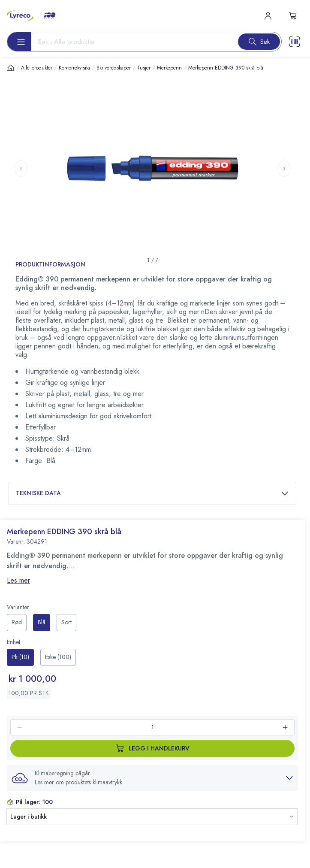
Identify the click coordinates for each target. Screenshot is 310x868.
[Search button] (259, 42)
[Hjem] (11, 68)
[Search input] (131, 42)
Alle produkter (37, 68)
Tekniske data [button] (152, 493)
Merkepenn (169, 68)
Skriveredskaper (114, 68)
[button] (152, 778)
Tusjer (144, 68)
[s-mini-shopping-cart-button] (293, 16)
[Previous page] (21, 168)
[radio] (17, 623)
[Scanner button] (295, 42)
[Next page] (284, 168)
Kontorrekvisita (74, 68)
